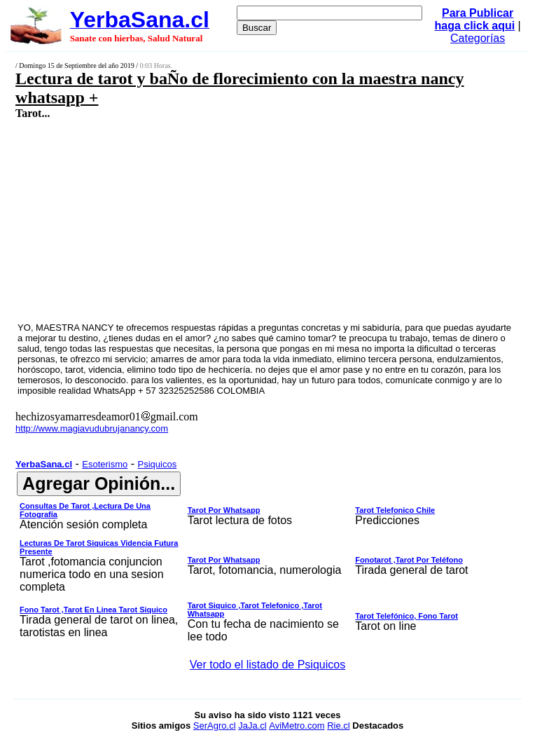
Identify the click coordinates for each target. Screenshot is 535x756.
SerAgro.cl (215, 726)
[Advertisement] (228, 220)
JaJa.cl (252, 726)
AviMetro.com (297, 726)
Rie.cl (339, 726)
